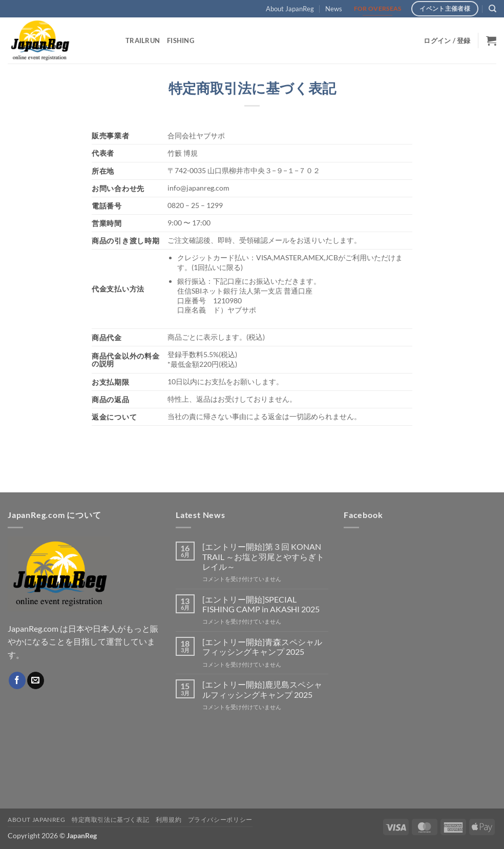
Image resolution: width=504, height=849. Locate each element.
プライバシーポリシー (220, 820)
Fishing (181, 40)
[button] (447, 40)
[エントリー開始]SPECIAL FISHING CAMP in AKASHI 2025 (261, 604)
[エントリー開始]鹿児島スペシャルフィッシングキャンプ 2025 (262, 689)
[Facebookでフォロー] (17, 680)
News (334, 9)
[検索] (492, 9)
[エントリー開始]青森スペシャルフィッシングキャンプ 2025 (262, 647)
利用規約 (169, 820)
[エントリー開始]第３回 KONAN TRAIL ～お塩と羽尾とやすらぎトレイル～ (263, 556)
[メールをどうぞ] (36, 680)
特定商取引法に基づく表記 (110, 820)
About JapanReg (290, 9)
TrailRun (143, 40)
